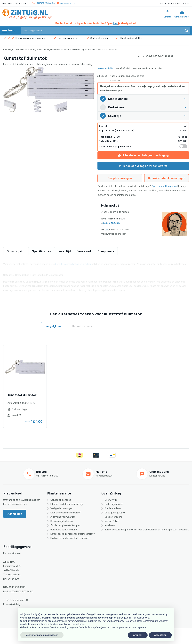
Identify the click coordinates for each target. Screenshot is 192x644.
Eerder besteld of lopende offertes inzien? (73, 534)
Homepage (8, 50)
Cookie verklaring (114, 517)
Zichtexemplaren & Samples (65, 525)
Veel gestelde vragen (170, 3)
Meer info (115, 80)
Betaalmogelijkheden (62, 521)
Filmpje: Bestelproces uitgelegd (67, 504)
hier (115, 23)
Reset (104, 76)
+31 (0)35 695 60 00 (44, 3)
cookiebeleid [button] (143, 618)
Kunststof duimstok (107, 50)
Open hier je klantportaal (165, 186)
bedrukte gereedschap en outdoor (73, 262)
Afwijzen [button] (138, 635)
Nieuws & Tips (112, 521)
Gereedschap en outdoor (83, 50)
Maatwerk (110, 525)
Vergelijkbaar (54, 326)
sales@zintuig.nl (66, 3)
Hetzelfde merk (82, 326)
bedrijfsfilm (136, 38)
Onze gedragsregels (115, 513)
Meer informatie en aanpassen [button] (42, 635)
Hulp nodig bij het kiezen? (64, 530)
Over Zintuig (111, 500)
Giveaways (22, 50)
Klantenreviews (113, 508)
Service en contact (61, 500)
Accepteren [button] (160, 635)
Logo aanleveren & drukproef (66, 513)
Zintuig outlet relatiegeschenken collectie (49, 50)
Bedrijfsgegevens (114, 504)
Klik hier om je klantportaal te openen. (70, 538)
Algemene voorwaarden (63, 517)
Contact (186, 3)
